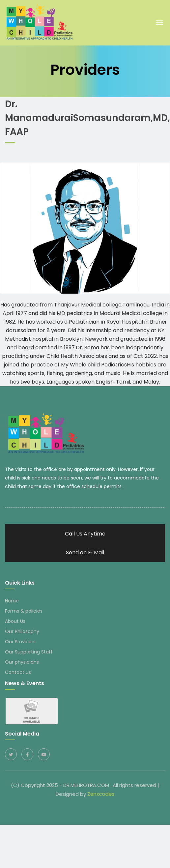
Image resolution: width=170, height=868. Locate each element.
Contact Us (18, 671)
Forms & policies (24, 610)
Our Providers (20, 641)
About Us (15, 620)
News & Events (25, 682)
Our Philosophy (22, 630)
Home (12, 600)
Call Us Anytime (85, 533)
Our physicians (22, 661)
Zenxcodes (101, 793)
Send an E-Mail (85, 551)
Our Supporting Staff (29, 651)
